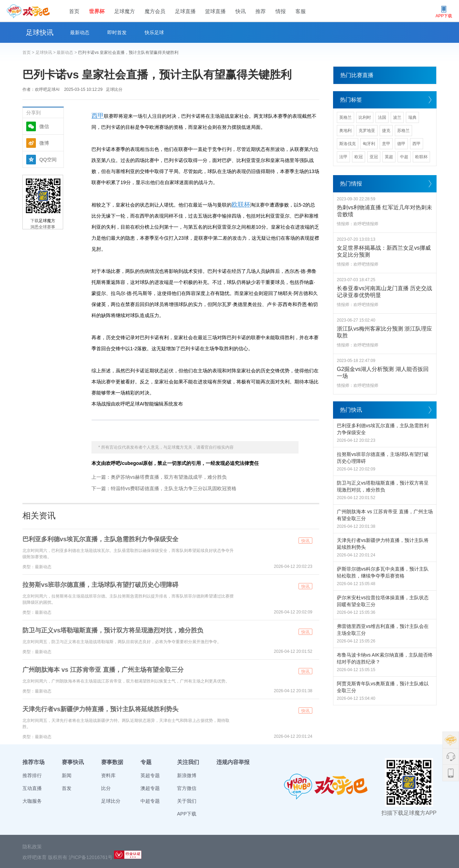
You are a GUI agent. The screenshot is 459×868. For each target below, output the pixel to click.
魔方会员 (155, 11)
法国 (382, 117)
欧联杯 (241, 204)
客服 (301, 11)
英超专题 (150, 775)
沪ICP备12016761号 (91, 857)
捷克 (386, 131)
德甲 (401, 144)
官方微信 (187, 788)
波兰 (397, 117)
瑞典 (412, 117)
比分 (106, 788)
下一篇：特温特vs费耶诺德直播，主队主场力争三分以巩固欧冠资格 (164, 488)
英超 (389, 157)
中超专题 (150, 801)
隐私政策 (32, 847)
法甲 (343, 157)
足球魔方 (125, 11)
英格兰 (345, 117)
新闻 (67, 775)
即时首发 (117, 32)
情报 (281, 11)
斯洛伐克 (348, 144)
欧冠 (359, 157)
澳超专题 (150, 788)
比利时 (365, 117)
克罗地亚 (367, 131)
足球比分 (114, 89)
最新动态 (80, 32)
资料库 (108, 775)
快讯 (241, 11)
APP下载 (187, 814)
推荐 (261, 11)
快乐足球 (154, 32)
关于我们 (187, 801)
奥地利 (345, 131)
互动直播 (32, 788)
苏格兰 (403, 131)
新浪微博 (187, 775)
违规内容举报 (233, 762)
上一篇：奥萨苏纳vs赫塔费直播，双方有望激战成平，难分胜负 (159, 477)
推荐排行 (32, 775)
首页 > (29, 53)
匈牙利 (369, 144)
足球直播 (185, 11)
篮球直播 (215, 11)
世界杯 (97, 11)
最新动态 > (67, 53)
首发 (67, 788)
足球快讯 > (46, 53)
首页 (74, 11)
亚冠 (374, 157)
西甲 (98, 116)
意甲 (386, 144)
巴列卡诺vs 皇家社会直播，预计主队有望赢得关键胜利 (128, 53)
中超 (404, 157)
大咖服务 (32, 801)
